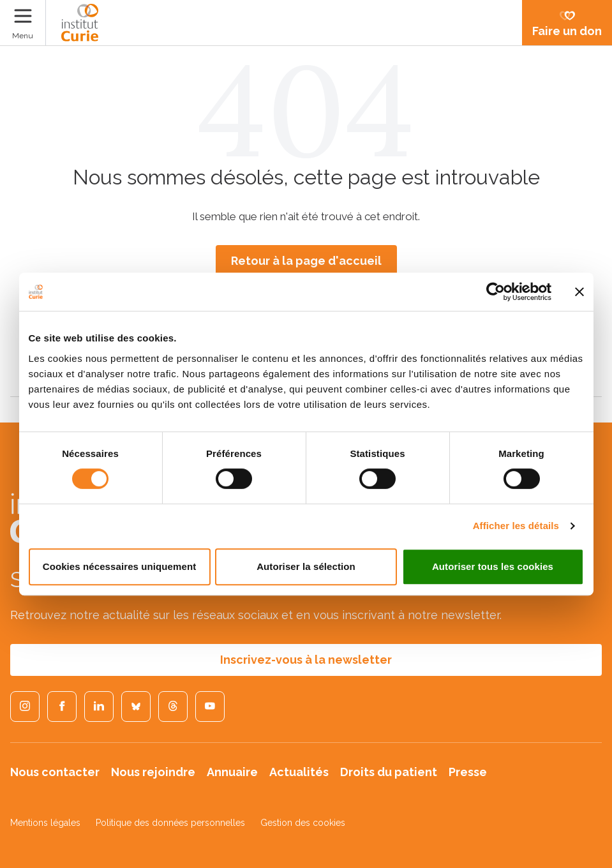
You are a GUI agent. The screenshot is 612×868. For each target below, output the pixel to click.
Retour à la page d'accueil (306, 261)
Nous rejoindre (153, 772)
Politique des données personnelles (170, 823)
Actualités (299, 772)
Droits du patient (389, 772)
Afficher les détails (516, 526)
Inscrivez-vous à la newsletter (306, 660)
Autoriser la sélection (306, 566)
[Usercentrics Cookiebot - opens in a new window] (496, 292)
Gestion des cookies (303, 823)
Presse (468, 772)
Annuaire (232, 772)
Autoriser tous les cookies (493, 566)
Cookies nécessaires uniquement (120, 566)
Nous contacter (55, 772)
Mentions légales (45, 823)
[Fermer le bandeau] (579, 292)
